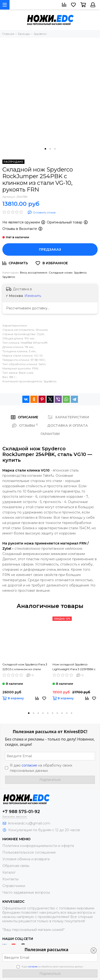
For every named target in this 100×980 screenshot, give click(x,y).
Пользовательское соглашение (29, 852)
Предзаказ (50, 249)
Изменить (33, 296)
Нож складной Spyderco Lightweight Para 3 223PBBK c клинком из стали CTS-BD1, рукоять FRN (74, 667)
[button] (45, 149)
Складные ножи (61, 272)
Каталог (9, 872)
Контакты (10, 879)
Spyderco (80, 272)
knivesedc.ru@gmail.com (29, 823)
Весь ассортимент (34, 272)
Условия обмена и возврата (26, 859)
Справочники (14, 886)
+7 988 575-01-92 (21, 812)
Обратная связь (16, 866)
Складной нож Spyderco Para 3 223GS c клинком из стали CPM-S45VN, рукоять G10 (25, 667)
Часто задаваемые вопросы (26, 892)
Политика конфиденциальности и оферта (38, 846)
